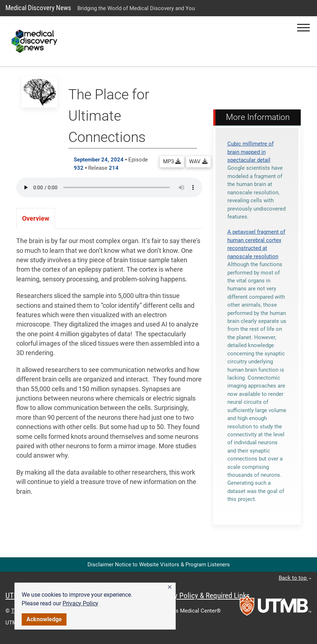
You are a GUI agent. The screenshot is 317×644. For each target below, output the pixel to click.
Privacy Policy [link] (80, 603)
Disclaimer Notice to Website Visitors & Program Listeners (159, 565)
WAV (198, 161)
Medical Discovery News (38, 8)
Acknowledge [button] (44, 619)
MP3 (172, 161)
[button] (170, 587)
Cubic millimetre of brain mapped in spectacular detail (250, 152)
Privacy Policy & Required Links (203, 596)
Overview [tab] (36, 219)
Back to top (295, 578)
